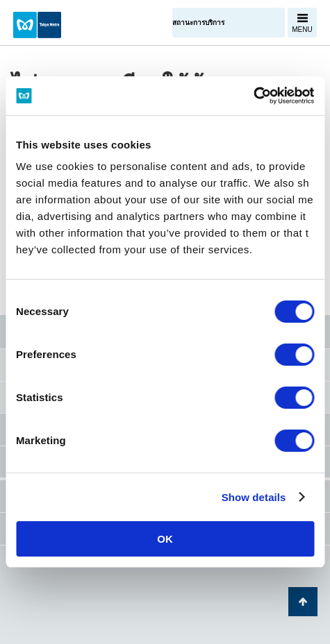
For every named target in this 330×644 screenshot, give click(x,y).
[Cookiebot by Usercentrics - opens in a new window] (253, 96)
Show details (254, 497)
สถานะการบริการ (198, 23)
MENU (302, 29)
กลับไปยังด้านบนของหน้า (303, 602)
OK (165, 539)
